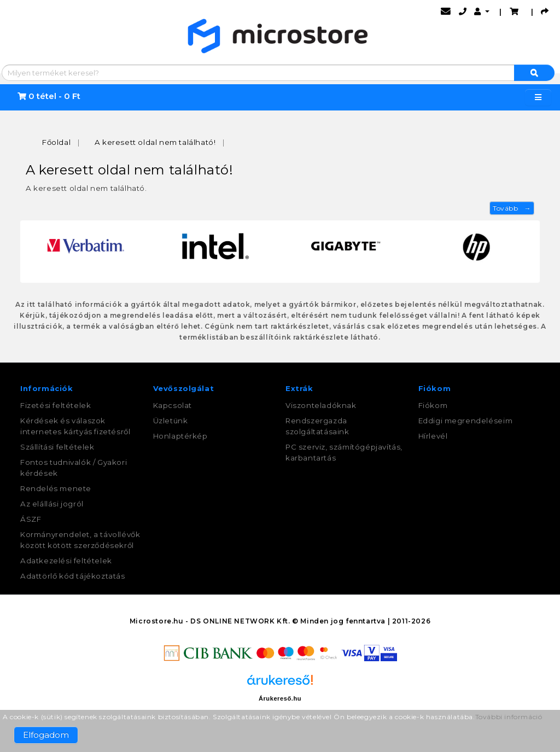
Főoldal (56, 142)
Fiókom (433, 405)
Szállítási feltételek (57, 447)
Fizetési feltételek (56, 405)
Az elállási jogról (52, 504)
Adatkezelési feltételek (66, 561)
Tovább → (512, 208)
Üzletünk (171, 421)
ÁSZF (31, 519)
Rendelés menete (56, 488)
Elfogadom (46, 735)
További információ (509, 717)
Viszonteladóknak (321, 405)
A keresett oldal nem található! (155, 142)
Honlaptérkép (180, 436)
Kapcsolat (173, 405)
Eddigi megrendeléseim (466, 421)
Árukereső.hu (280, 698)
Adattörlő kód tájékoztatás (73, 576)
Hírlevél (433, 436)
